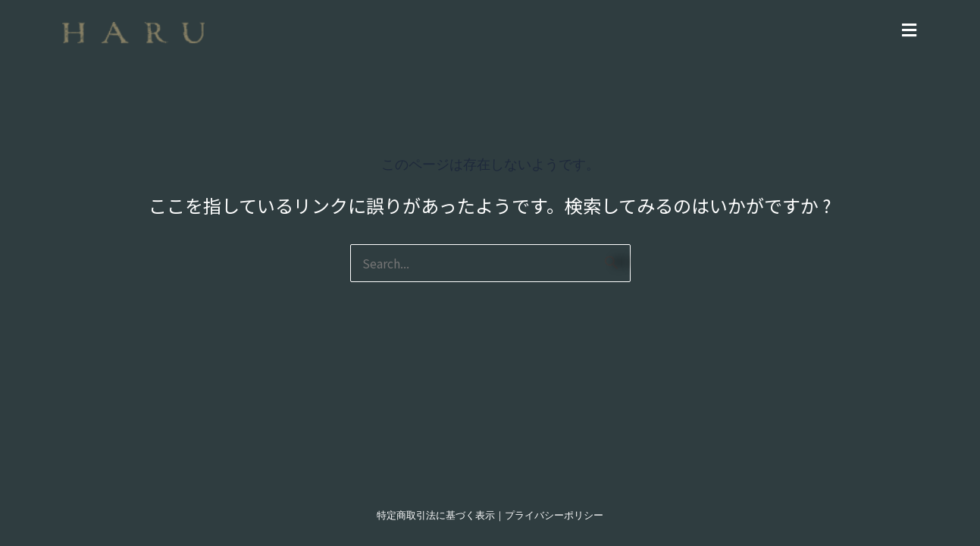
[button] (571, 29)
